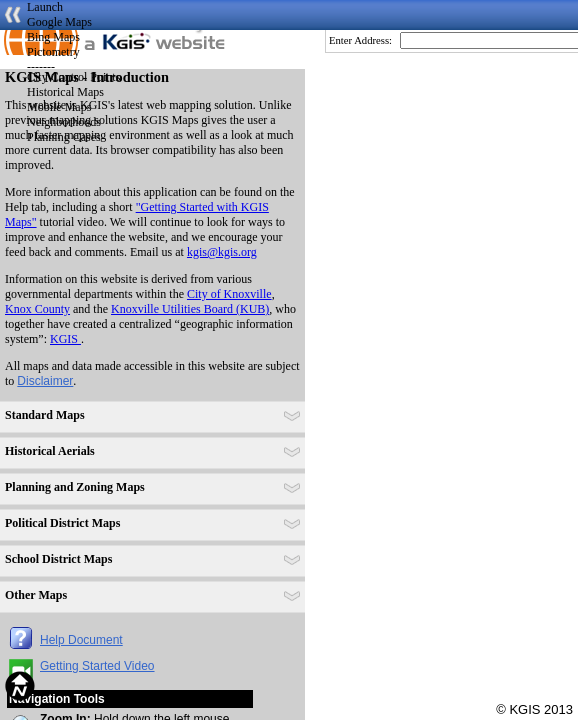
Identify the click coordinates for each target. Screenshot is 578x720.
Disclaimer (45, 381)
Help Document (81, 640)
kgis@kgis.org (222, 252)
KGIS (65, 339)
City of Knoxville (229, 294)
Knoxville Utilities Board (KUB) (190, 309)
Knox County (37, 309)
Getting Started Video (97, 666)
